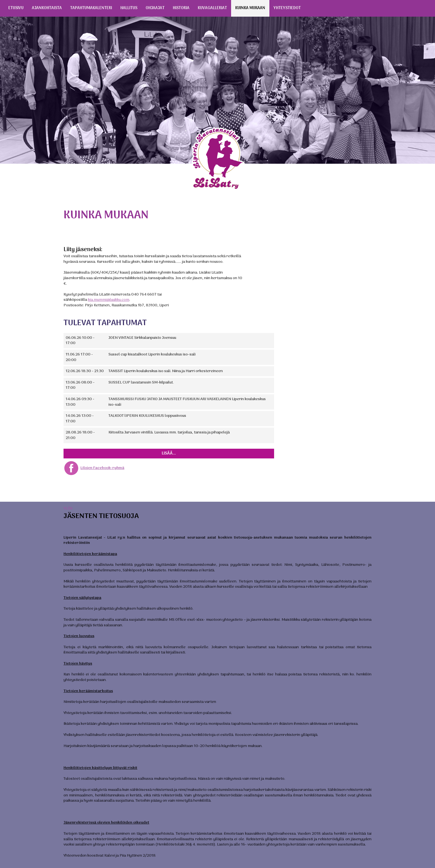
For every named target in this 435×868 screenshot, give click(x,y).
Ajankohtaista (47, 8)
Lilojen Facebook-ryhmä (102, 468)
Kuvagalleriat (212, 8)
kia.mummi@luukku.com (109, 300)
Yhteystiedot (287, 8)
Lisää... (169, 454)
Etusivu (16, 8)
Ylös (68, 509)
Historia (181, 8)
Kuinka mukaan (250, 8)
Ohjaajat (155, 8)
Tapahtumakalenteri (91, 8)
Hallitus (129, 8)
